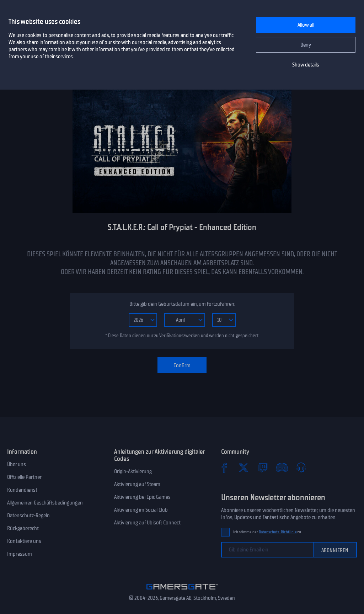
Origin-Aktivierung (133, 471)
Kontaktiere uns (24, 541)
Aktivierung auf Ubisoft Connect (147, 523)
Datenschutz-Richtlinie (278, 532)
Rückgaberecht (23, 528)
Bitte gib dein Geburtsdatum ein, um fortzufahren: (182, 304)
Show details (306, 65)
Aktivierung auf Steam (137, 484)
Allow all (306, 25)
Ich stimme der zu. (267, 532)
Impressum (20, 554)
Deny (306, 45)
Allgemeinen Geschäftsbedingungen (45, 503)
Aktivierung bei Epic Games (142, 497)
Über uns (17, 464)
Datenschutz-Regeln (28, 516)
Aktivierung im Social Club (141, 510)
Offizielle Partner (24, 477)
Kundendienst (22, 490)
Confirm (182, 365)
